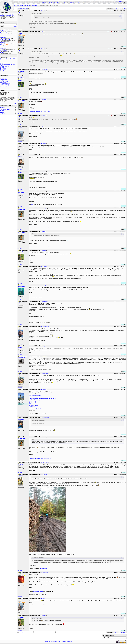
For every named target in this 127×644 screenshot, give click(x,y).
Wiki (84, 2)
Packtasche (4, 71)
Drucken (123, 30)
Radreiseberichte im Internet (8, 62)
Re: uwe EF (44, 99)
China (3, 63)
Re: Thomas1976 (45, 463)
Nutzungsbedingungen (67, 642)
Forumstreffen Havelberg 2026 (8, 59)
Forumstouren (5, 60)
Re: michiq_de (44, 208)
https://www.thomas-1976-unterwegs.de (40, 111)
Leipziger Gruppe (34, 405)
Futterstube (32, 403)
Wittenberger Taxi (34, 404)
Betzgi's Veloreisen (4, 81)
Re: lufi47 (43, 155)
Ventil (3, 72)
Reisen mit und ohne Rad (6, 77)
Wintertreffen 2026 (6, 66)
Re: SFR (43, 32)
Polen (3, 61)
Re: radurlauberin (45, 326)
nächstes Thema (51, 632)
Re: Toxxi (43, 598)
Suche (72, 2)
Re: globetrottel (44, 301)
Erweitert (15, 26)
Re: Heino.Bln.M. (45, 373)
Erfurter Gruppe (34, 397)
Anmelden (119, 2)
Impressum (47, 642)
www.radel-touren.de (5, 86)
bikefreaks (3, 80)
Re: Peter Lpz (44, 474)
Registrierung (42, 2)
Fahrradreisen (3, 82)
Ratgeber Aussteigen (5, 85)
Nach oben (20, 30)
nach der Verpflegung (35, 408)
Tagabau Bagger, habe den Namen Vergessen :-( (43, 398)
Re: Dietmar (44, 11)
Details (15, 20)
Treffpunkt (34, 6)
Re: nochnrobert (45, 70)
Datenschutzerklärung (56, 642)
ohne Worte (33, 401)
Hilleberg (4, 70)
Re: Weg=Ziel (44, 346)
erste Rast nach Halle (35, 396)
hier (32, 204)
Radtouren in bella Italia (5, 84)
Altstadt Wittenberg (35, 400)
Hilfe (79, 2)
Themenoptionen (24, 9)
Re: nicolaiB (44, 171)
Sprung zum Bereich (108, 635)
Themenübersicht (39, 632)
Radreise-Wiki (43, 568)
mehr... (15, 73)
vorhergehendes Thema (25, 632)
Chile (3, 68)
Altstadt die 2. (33, 407)
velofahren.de (3, 78)
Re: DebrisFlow (44, 572)
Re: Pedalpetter (45, 266)
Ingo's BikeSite (3, 79)
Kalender (52, 2)
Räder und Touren (38, 592)
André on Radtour (4, 87)
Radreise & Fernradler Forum (21, 6)
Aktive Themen (62, 2)
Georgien (4, 69)
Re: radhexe (44, 437)
